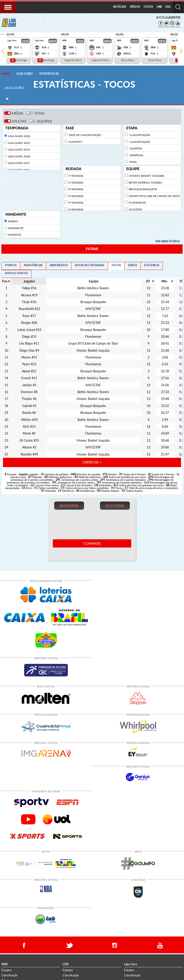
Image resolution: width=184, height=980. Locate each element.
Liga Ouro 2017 (19, 163)
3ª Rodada (76, 189)
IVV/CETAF (136, 209)
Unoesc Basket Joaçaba (147, 176)
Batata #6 (29, 413)
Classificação (140, 135)
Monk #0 (29, 433)
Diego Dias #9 (29, 351)
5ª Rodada (76, 203)
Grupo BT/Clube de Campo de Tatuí (154, 196)
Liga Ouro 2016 (19, 170)
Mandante (16, 228)
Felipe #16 (29, 288)
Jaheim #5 (29, 385)
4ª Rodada (76, 196)
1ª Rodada (76, 176)
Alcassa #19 (29, 295)
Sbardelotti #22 (29, 309)
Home (6, 74)
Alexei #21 (29, 371)
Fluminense (137, 203)
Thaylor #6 (29, 399)
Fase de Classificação (85, 135)
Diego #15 (29, 337)
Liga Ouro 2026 (19, 136)
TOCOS (116, 265)
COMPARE (92, 543)
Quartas (136, 148)
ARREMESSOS (59, 265)
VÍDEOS (135, 7)
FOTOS (148, 7)
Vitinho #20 (29, 420)
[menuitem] (120, 7)
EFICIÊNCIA (152, 265)
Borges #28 (29, 323)
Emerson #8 (29, 392)
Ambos (13, 221)
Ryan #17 (29, 316)
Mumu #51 (29, 357)
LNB (159, 7)
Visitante (15, 235)
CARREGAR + (92, 462)
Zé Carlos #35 (29, 440)
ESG (168, 7)
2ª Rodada (76, 183)
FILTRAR (92, 249)
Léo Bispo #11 (29, 343)
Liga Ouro (25, 74)
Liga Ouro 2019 (19, 150)
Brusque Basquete (143, 189)
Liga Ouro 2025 (19, 143)
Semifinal (136, 155)
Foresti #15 (29, 378)
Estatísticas (49, 74)
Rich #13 (29, 427)
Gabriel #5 (29, 406)
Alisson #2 (29, 447)
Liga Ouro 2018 (19, 156)
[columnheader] (93, 281)
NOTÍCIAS (120, 7)
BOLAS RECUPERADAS (90, 265)
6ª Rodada (76, 209)
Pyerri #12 (29, 364)
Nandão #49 (29, 454)
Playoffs (75, 142)
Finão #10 (29, 302)
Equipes (6, 970)
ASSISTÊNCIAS (33, 265)
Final (133, 162)
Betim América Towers (146, 183)
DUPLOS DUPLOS (16, 273)
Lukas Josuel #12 (29, 330)
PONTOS (11, 265)
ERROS (133, 265)
